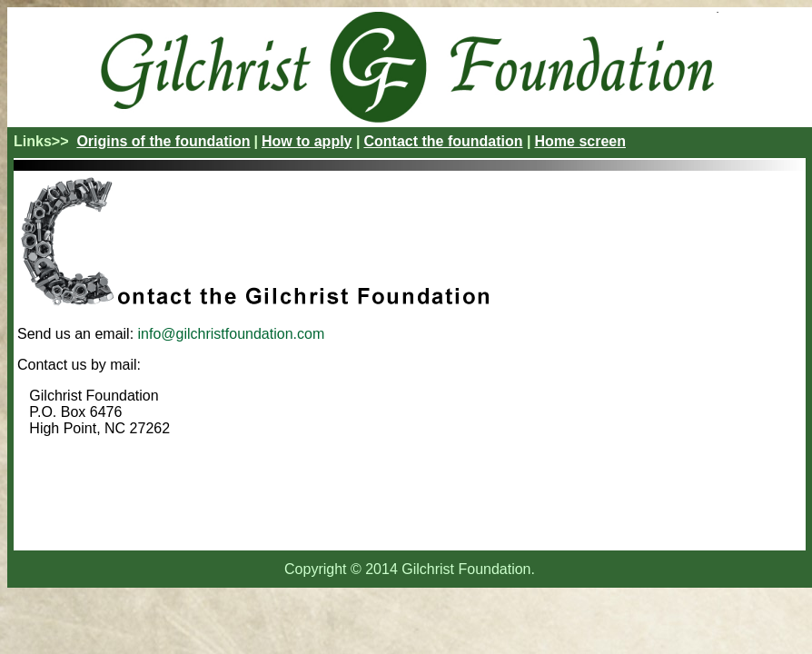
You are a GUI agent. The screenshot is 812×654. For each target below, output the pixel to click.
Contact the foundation (443, 141)
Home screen (580, 141)
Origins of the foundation (163, 141)
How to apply (307, 141)
